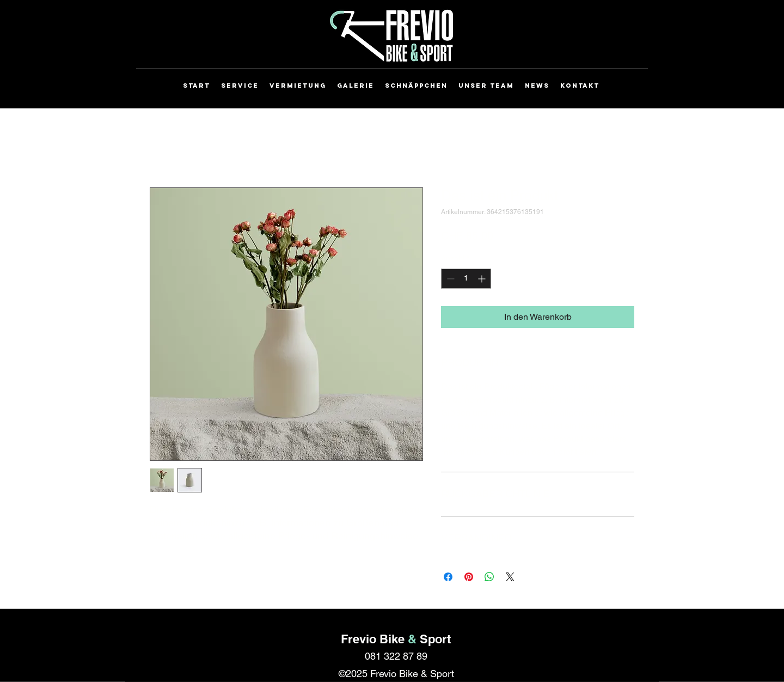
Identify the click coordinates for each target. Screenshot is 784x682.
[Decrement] (449, 279)
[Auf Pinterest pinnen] (469, 577)
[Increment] (483, 279)
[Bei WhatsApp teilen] (489, 577)
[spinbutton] (466, 279)
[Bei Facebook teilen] (448, 577)
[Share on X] (510, 577)
